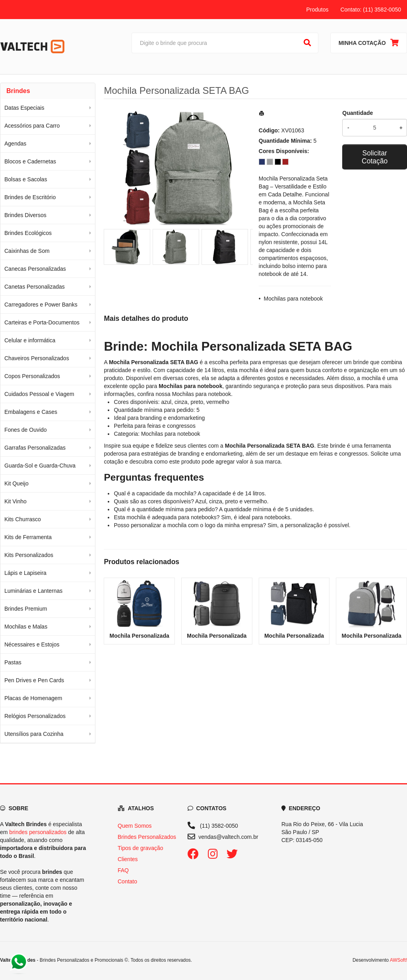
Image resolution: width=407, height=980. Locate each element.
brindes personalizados (38, 832)
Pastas (13, 662)
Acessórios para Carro (32, 126)
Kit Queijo (16, 483)
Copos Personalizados (32, 376)
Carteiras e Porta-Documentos (42, 322)
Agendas (15, 144)
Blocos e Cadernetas (30, 161)
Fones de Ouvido (26, 430)
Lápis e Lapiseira (25, 573)
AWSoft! (398, 960)
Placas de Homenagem (33, 698)
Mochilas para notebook (294, 299)
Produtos (317, 10)
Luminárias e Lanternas (33, 591)
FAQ (123, 870)
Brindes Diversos (25, 215)
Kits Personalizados (29, 555)
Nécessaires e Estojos (32, 644)
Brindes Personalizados (147, 837)
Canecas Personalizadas (35, 269)
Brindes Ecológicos (28, 233)
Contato (127, 881)
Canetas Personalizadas (35, 287)
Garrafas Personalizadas (35, 448)
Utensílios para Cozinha (34, 734)
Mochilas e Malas (26, 627)
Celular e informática (30, 340)
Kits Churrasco (23, 519)
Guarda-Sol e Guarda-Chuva (40, 466)
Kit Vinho (16, 501)
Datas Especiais (24, 108)
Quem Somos (135, 826)
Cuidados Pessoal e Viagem (39, 394)
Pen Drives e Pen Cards (34, 680)
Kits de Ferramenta (28, 537)
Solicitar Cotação (375, 157)
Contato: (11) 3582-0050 (371, 10)
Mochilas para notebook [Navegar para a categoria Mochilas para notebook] (202, 394)
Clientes (128, 859)
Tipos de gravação (141, 848)
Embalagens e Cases (31, 412)
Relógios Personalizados (35, 716)
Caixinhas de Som (27, 251)
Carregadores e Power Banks (41, 305)
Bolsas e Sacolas (26, 179)
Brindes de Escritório (30, 197)
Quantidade (358, 113)
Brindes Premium (26, 609)
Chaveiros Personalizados (37, 358)
